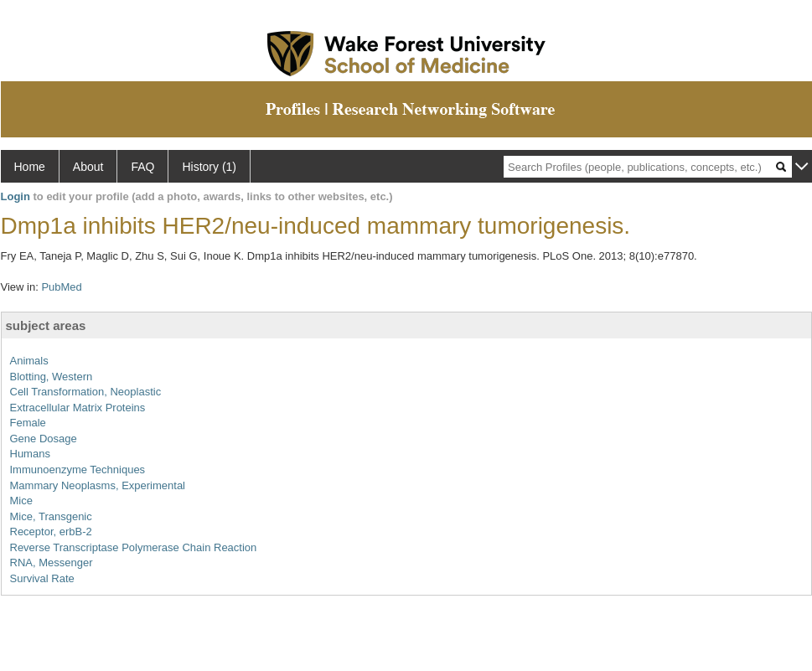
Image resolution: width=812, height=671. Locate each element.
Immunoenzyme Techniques (78, 470)
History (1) (209, 167)
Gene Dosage (44, 439)
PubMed (61, 287)
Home (30, 167)
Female (28, 423)
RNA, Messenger (52, 563)
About (88, 167)
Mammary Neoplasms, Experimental (98, 485)
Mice (21, 501)
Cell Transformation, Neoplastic (86, 392)
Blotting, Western (52, 377)
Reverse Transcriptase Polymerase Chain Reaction (134, 547)
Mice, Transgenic (51, 516)
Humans (30, 454)
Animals (29, 361)
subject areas (46, 325)
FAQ (142, 167)
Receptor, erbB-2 (51, 532)
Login (16, 196)
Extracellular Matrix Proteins (78, 408)
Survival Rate (42, 578)
